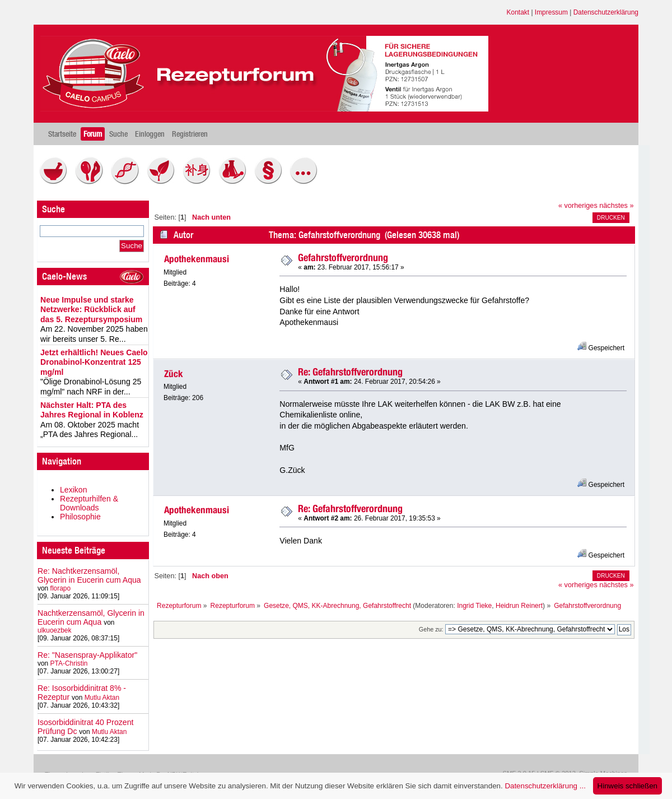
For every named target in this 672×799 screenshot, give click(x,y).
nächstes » (616, 206)
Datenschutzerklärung (606, 12)
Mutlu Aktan (102, 698)
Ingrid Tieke (474, 606)
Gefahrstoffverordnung (343, 257)
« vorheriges (578, 206)
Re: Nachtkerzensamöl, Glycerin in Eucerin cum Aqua (89, 575)
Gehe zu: (431, 629)
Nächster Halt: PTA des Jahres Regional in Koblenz (92, 410)
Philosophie (80, 517)
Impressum (551, 12)
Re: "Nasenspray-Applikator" (87, 655)
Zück (174, 374)
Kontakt (518, 12)
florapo (61, 588)
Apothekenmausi (197, 259)
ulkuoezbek (54, 630)
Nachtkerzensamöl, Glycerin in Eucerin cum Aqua (91, 617)
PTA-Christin (69, 663)
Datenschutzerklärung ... (545, 786)
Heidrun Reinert (519, 606)
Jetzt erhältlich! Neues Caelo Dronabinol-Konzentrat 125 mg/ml (94, 362)
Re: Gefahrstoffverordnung (350, 372)
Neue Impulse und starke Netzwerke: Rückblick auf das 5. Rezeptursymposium (91, 310)
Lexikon (74, 490)
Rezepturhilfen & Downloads (89, 503)
